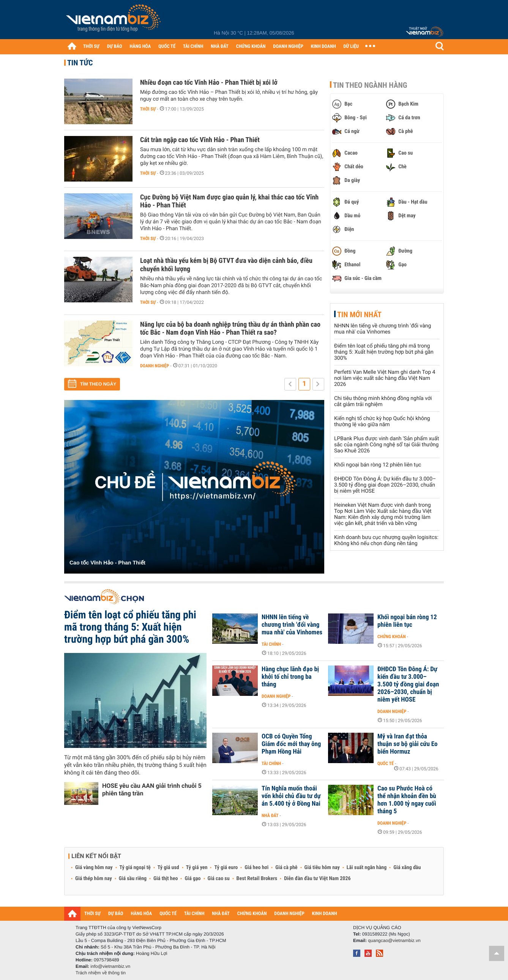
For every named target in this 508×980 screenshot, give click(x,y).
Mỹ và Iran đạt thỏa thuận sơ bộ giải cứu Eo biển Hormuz (407, 744)
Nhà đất (270, 816)
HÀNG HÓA (140, 47)
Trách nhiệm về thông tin (101, 973)
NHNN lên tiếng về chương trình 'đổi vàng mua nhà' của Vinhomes (383, 329)
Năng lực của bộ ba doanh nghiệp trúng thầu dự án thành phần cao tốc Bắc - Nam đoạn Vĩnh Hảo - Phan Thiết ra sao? (230, 329)
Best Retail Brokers (257, 879)
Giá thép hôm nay (94, 879)
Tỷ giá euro (226, 868)
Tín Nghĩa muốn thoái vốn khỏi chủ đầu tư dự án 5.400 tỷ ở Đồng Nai (291, 796)
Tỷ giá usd (168, 868)
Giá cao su (219, 879)
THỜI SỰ (91, 47)
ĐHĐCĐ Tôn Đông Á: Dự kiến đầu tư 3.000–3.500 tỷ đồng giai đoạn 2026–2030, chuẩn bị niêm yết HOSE (385, 485)
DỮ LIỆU (351, 47)
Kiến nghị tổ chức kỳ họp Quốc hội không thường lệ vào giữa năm (382, 422)
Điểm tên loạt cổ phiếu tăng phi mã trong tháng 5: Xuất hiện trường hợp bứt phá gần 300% (384, 352)
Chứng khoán (392, 637)
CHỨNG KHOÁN (251, 47)
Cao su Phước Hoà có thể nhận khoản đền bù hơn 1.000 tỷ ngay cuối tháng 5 (407, 800)
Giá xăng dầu (407, 868)
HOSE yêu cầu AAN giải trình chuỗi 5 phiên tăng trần (152, 790)
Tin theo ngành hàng (370, 85)
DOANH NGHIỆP (288, 47)
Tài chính (271, 644)
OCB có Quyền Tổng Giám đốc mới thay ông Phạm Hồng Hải (291, 744)
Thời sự (148, 109)
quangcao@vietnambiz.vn (394, 940)
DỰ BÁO (115, 47)
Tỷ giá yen (197, 868)
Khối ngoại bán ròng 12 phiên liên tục (378, 465)
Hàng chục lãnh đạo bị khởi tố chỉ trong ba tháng (290, 677)
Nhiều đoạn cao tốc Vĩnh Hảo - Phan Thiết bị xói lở (209, 83)
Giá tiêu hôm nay (322, 868)
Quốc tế (386, 763)
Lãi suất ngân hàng (367, 868)
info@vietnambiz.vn (110, 966)
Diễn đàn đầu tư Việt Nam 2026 (317, 879)
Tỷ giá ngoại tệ (135, 868)
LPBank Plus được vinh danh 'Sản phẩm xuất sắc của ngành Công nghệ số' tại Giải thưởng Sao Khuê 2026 (387, 445)
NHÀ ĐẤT (219, 47)
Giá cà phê (286, 868)
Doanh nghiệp (155, 366)
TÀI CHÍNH (193, 47)
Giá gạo (192, 879)
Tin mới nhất (359, 315)
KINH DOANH (323, 47)
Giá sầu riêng (133, 879)
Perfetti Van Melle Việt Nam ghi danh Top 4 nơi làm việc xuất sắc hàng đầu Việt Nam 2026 (385, 378)
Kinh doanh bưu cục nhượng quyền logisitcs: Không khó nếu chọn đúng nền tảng (386, 541)
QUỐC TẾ (167, 47)
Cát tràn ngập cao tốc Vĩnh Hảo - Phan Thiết (200, 140)
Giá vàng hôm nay (94, 868)
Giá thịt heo (166, 879)
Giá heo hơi (256, 868)
